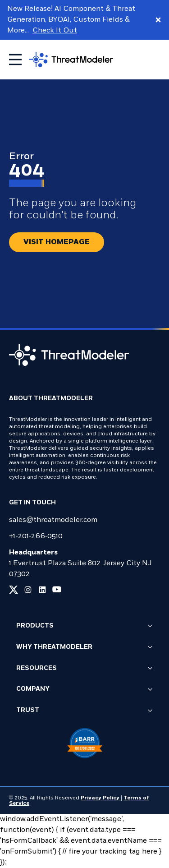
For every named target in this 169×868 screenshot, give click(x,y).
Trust (84, 711)
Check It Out (55, 31)
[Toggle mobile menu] (15, 60)
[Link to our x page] (14, 590)
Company (84, 690)
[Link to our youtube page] (57, 590)
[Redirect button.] (57, 242)
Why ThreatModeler (84, 647)
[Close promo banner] (158, 20)
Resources (84, 669)
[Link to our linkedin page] (42, 590)
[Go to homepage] (71, 59)
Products (84, 626)
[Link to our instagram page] (28, 590)
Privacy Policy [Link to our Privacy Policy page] (101, 798)
